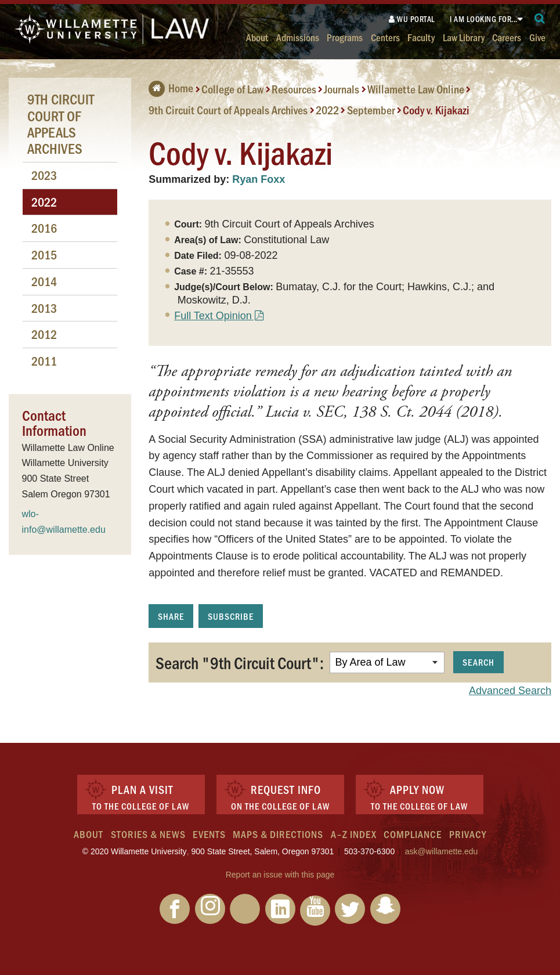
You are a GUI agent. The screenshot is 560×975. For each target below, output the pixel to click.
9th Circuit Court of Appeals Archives (228, 110)
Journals (342, 89)
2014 (44, 281)
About (257, 37)
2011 (44, 361)
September (371, 110)
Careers (507, 37)
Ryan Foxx (259, 179)
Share (171, 616)
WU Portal (412, 19)
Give (537, 37)
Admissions (298, 37)
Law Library (464, 37)
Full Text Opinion (213, 316)
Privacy (468, 834)
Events (209, 834)
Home (171, 88)
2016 (44, 228)
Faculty (421, 37)
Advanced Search (510, 691)
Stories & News (148, 834)
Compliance (413, 834)
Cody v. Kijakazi (436, 110)
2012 (44, 334)
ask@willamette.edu (442, 851)
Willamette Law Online (416, 89)
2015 (44, 254)
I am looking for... (484, 19)
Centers (385, 37)
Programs (345, 37)
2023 (44, 175)
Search (478, 662)
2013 (44, 308)
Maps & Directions (278, 834)
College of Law (232, 89)
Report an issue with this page (280, 875)
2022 (327, 110)
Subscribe (231, 616)
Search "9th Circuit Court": (240, 662)
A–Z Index (354, 834)
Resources (294, 89)
